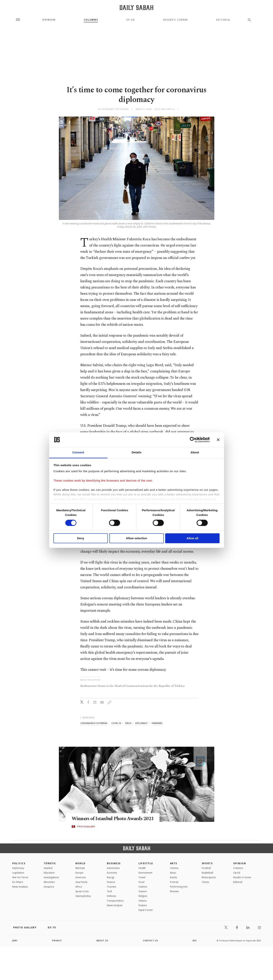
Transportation (115, 901)
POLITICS (19, 863)
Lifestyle (146, 863)
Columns (91, 20)
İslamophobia (83, 896)
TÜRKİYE (50, 863)
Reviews (174, 891)
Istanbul (48, 868)
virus (128, 723)
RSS (195, 941)
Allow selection (136, 538)
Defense (111, 896)
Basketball (207, 873)
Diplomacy (18, 868)
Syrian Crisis (82, 891)
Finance (111, 882)
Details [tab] (137, 453)
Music (173, 873)
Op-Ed (130, 20)
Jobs (15, 941)
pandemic (157, 723)
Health (142, 868)
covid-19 (116, 723)
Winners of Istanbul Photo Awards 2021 (114, 819)
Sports (207, 863)
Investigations (51, 877)
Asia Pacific (82, 882)
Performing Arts (179, 887)
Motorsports (209, 877)
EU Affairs (18, 882)
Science (143, 891)
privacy (57, 941)
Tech (109, 891)
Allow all (192, 538)
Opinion (49, 20)
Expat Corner (146, 910)
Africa (79, 887)
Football (206, 868)
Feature (143, 905)
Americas (81, 877)
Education (49, 873)
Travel (142, 877)
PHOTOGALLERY (86, 827)
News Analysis (20, 887)
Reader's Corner (176, 20)
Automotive (113, 868)
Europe (79, 873)
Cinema (174, 868)
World (81, 863)
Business (114, 863)
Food (141, 882)
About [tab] (195, 453)
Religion (143, 896)
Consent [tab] (78, 453)
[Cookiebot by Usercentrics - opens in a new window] (193, 440)
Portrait (174, 882)
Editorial (223, 20)
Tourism (111, 887)
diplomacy (141, 723)
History (143, 901)
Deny (81, 538)
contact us (150, 941)
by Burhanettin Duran (113, 109)
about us (102, 941)
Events (174, 877)
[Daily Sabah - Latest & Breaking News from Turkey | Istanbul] (136, 7)
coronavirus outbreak (94, 723)
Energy (111, 877)
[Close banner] (218, 440)
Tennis (205, 882)
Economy (112, 873)
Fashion (143, 887)
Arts (174, 863)
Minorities (49, 882)
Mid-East (80, 868)
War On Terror (20, 877)
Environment (145, 873)
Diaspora (49, 887)
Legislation (18, 873)
